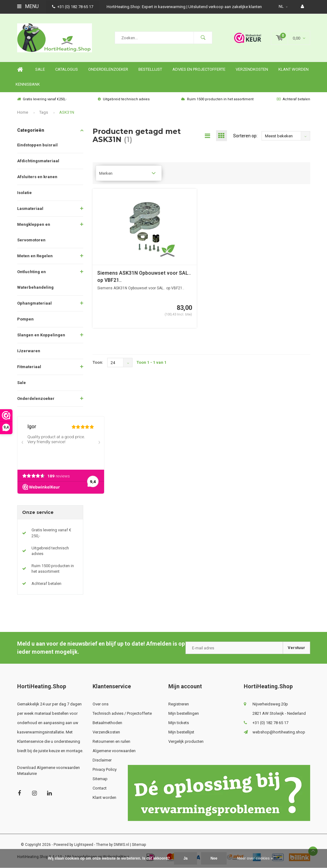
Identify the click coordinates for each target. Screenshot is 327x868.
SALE (40, 69)
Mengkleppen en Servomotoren (34, 232)
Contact (100, 788)
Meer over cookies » (255, 858)
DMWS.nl (121, 845)
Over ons (101, 704)
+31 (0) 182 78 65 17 (73, 7)
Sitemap (100, 779)
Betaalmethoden (107, 723)
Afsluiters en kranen (37, 177)
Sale (22, 383)
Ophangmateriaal (34, 303)
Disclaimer (102, 760)
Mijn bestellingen (184, 713)
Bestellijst (150, 69)
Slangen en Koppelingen (41, 335)
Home (20, 70)
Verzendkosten (252, 69)
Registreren (179, 704)
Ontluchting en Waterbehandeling (35, 280)
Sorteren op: (245, 136)
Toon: (98, 362)
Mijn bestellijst (181, 732)
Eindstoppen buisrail (37, 145)
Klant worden (293, 69)
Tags (44, 112)
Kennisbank (28, 84)
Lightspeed (84, 845)
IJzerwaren (29, 351)
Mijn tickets (179, 723)
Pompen (25, 319)
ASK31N (67, 112)
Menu (28, 6)
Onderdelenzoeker (108, 69)
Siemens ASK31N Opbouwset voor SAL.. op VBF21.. (144, 277)
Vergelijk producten (186, 741)
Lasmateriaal (30, 209)
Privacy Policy (105, 769)
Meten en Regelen (35, 256)
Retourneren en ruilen (111, 741)
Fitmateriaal (29, 367)
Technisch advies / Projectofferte (122, 713)
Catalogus (67, 69)
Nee (214, 858)
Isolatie (24, 193)
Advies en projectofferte (199, 69)
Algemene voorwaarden (114, 751)
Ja (185, 858)
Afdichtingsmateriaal (38, 161)
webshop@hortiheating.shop (279, 732)
